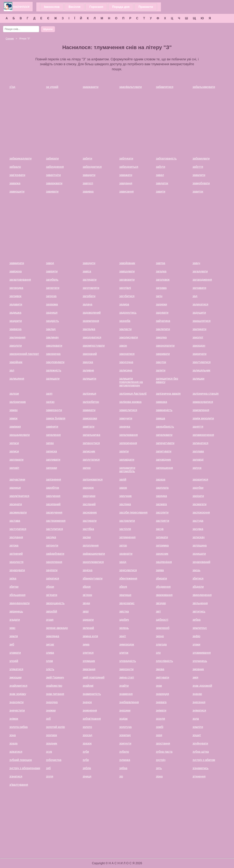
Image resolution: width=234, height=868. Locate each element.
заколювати (54, 346)
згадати (15, 620)
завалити (199, 175)
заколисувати (129, 337)
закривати (163, 354)
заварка (15, 183)
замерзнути (54, 410)
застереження (56, 521)
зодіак (124, 719)
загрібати (89, 296)
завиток (198, 192)
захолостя (16, 562)
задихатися (200, 304)
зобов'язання (92, 719)
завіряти (52, 271)
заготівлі (125, 288)
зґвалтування (19, 785)
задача (87, 304)
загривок (15, 296)
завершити (17, 192)
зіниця (87, 776)
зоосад (87, 735)
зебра (197, 620)
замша (160, 418)
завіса (87, 271)
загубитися (127, 296)
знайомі (88, 686)
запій (123, 479)
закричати (200, 354)
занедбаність (165, 427)
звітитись (199, 611)
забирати (52, 159)
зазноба (125, 321)
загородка (16, 288)
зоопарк (52, 735)
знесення (199, 702)
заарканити (90, 87)
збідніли (198, 587)
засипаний (53, 504)
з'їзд (12, 87)
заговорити (127, 280)
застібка (88, 529)
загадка (161, 271)
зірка (159, 776)
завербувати (201, 183)
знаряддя (162, 694)
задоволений (92, 313)
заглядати (90, 280)
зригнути (125, 743)
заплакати (16, 460)
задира (124, 304)
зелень (124, 628)
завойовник (127, 263)
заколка (161, 337)
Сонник (10, 39)
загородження (202, 280)
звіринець (16, 611)
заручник (126, 496)
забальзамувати (204, 87)
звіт (158, 611)
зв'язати (52, 595)
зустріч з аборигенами (25, 768)
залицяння (17, 379)
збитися (198, 578)
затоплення (91, 545)
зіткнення (199, 776)
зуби (86, 752)
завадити (89, 175)
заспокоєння (201, 512)
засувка (198, 529)
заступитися (55, 529)
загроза (51, 296)
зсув (49, 752)
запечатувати (165, 443)
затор (123, 545)
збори (50, 587)
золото (87, 727)
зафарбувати (55, 554)
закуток (161, 362)
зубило (124, 752)
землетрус (200, 628)
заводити (89, 263)
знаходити (16, 702)
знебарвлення (129, 702)
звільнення (200, 603)
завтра (161, 263)
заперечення (128, 443)
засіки (87, 537)
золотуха (126, 727)
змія (195, 677)
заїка (13, 578)
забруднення (55, 167)
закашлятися (202, 321)
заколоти (16, 346)
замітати (89, 427)
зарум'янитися (19, 496)
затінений (16, 554)
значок (87, 702)
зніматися (199, 710)
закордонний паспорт (24, 354)
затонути (52, 545)
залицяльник (201, 370)
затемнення (127, 537)
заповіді (198, 460)
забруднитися (92, 167)
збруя (123, 587)
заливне (88, 370)
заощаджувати (20, 435)
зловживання (202, 653)
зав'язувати (17, 175)
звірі (86, 611)
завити (161, 192)
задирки (161, 304)
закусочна (126, 362)
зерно (160, 636)
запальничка (91, 435)
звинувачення (202, 595)
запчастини (17, 479)
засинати (16, 504)
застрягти (163, 521)
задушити (199, 313)
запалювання (129, 435)
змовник (198, 669)
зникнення (90, 710)
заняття (198, 427)
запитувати (164, 451)
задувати (162, 313)
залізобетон (91, 402)
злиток (124, 653)
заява (160, 570)
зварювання (164, 595)
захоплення (54, 562)
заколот (198, 337)
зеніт (123, 636)
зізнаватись (201, 768)
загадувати (200, 271)
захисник (162, 554)
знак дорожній (202, 686)
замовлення (201, 410)
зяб (48, 768)
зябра (123, 768)
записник (89, 451)
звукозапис (127, 603)
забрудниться (129, 167)
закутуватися (202, 362)
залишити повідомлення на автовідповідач (131, 382)
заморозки (90, 418)
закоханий (90, 354)
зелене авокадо (57, 628)
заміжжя (15, 427)
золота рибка (19, 727)
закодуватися (92, 337)
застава (15, 521)
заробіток (53, 488)
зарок (123, 488)
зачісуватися (128, 570)
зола (196, 719)
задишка (15, 313)
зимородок (127, 644)
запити (124, 451)
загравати (199, 288)
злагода (161, 644)
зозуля (160, 719)
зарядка (161, 496)
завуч (196, 263)
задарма (52, 304)
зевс (12, 628)
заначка (125, 427)
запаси (14, 443)
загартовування (20, 280)
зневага (161, 702)
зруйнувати (200, 743)
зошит (197, 735)
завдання (126, 183)
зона (13, 735)
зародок (88, 488)
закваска (15, 329)
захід (123, 562)
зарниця (15, 488)
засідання (16, 537)
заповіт (14, 468)
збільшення (17, 595)
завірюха (16, 271)
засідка (51, 537)
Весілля (74, 7)
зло (158, 653)
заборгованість (166, 159)
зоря (159, 735)
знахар (197, 694)
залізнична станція (206, 394)
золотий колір (56, 727)
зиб (12, 644)
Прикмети (146, 7)
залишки (198, 379)
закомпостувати (94, 346)
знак (159, 686)
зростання (163, 743)
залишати (53, 379)
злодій (14, 661)
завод (50, 263)
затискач (199, 537)
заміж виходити (203, 418)
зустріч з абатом (204, 760)
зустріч (161, 760)
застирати (90, 521)
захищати (199, 554)
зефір (197, 636)
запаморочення (203, 435)
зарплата (162, 488)
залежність (54, 370)
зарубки (198, 488)
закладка (89, 329)
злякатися (16, 669)
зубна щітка (201, 752)
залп (49, 394)
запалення (53, 435)
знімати (161, 710)
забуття (198, 167)
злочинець (200, 661)
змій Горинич (55, 677)
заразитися (200, 479)
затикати (162, 537)
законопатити (165, 346)
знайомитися (18, 686)
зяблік (87, 768)
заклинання (17, 337)
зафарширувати (94, 554)
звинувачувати (19, 603)
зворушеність (55, 603)
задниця (52, 313)
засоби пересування (133, 512)
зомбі (160, 727)
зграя (50, 620)
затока (14, 545)
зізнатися (16, 776)
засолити (162, 512)
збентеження (128, 578)
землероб (163, 628)
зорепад (125, 735)
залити (161, 370)
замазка (161, 402)
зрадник (52, 743)
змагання (89, 669)
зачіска (87, 570)
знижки (51, 710)
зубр (86, 760)
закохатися (127, 354)
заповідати (127, 460)
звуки (86, 603)
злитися (88, 653)
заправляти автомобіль (127, 470)
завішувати (127, 271)
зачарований (201, 562)
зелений (88, 628)
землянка (53, 636)
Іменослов (52, 7)
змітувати (163, 677)
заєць (197, 570)
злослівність (164, 661)
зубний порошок (21, 760)
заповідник (163, 460)
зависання (127, 192)
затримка (162, 545)
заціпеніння (164, 562)
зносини (125, 710)
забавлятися (165, 87)
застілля (125, 529)
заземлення (91, 321)
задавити (16, 304)
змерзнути (126, 669)
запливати (53, 460)
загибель (52, 280)
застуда (198, 521)
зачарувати (17, 570)
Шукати (48, 29)
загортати (53, 288)
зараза (161, 479)
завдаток (162, 183)
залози (14, 394)
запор (87, 468)
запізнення (54, 479)
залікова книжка (130, 402)
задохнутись (128, 313)
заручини (89, 496)
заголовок (163, 280)
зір (121, 776)
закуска (88, 362)
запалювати (164, 435)
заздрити (16, 321)
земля (14, 636)
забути (160, 167)
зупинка (125, 760)
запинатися (200, 443)
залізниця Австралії (133, 394)
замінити (52, 427)
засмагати (200, 504)
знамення (126, 694)
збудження (163, 587)
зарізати (198, 496)
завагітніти (53, 175)
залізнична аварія (168, 394)
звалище (125, 595)
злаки (196, 644)
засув (160, 529)
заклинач (52, 337)
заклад (51, 329)
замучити (126, 418)
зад (195, 296)
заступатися (18, 529)
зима (86, 644)
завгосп (88, 183)
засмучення (54, 512)
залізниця (89, 394)
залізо (50, 402)
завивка (88, 192)
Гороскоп (96, 7)
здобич (124, 620)
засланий (89, 504)
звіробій (52, 611)
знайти (124, 686)
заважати (126, 175)
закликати (200, 329)
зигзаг (50, 644)
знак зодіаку (18, 694)
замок (13, 418)
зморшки (15, 677)
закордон (199, 346)
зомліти (198, 727)
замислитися (128, 410)
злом (50, 661)
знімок (14, 719)
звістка (124, 611)
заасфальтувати (131, 87)
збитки (14, 587)
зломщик (89, 661)
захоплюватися (93, 562)
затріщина (200, 545)
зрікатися (16, 752)
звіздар (161, 603)
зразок (87, 743)
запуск (197, 468)
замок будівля (56, 418)
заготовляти (91, 288)
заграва (161, 288)
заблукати (126, 159)
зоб (48, 719)
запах (50, 443)
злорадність (128, 661)
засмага (161, 504)
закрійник (16, 362)
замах (13, 410)
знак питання (55, 694)
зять (159, 768)
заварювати (54, 183)
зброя (87, 587)
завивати (52, 192)
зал (12, 370)
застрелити (127, 521)
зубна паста (164, 752)
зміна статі (127, 677)
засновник (90, 512)
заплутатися (91, 460)
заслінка (125, 504)
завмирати (17, 263)
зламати (15, 653)
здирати (88, 620)
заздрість (53, 321)
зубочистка (54, 760)
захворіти (126, 554)
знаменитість (92, 694)
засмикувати (18, 512)
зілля (50, 776)
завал (160, 175)
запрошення (164, 468)
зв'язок (87, 595)
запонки (52, 468)
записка (52, 451)
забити (87, 159)
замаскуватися (203, 402)
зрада (13, 743)
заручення (53, 496)
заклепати (163, 329)
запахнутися (91, 443)
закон (123, 346)
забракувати (201, 159)
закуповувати (55, 362)
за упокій (52, 87)
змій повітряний (93, 677)
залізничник (18, 402)
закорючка (53, 354)
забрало (15, 167)
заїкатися (53, 578)
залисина (126, 370)
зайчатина (163, 321)
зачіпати (52, 570)
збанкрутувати (93, 578)
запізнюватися (93, 479)
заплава (198, 451)
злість (50, 669)
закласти (126, 329)
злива (50, 653)
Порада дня (121, 7)
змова (160, 669)
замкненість (164, 410)
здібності (162, 620)
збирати (161, 578)
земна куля (90, 636)
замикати (89, 410)
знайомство (54, 686)
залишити (89, 379)
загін (159, 296)
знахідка (52, 702)
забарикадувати (20, 159)
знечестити (17, 710)
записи (14, 451)
